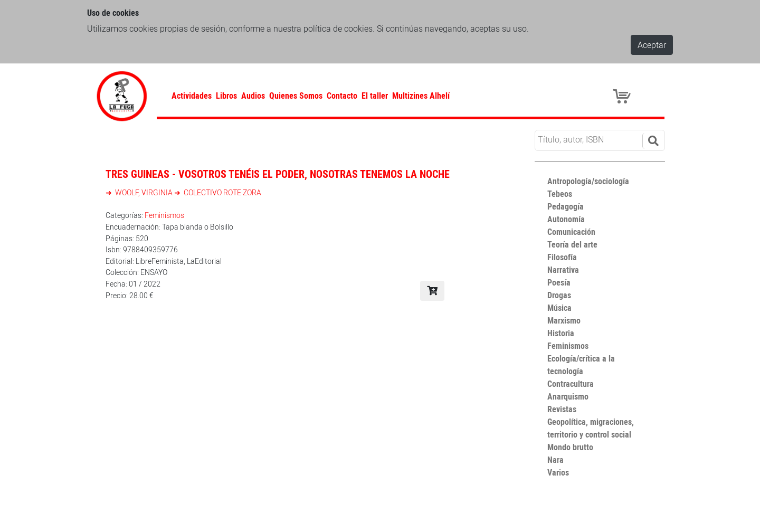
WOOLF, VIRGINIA (144, 192)
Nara (555, 460)
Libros (226, 96)
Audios (253, 96)
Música (559, 308)
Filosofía (562, 257)
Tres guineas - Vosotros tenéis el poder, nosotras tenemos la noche (278, 174)
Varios (558, 472)
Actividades (192, 96)
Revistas (562, 409)
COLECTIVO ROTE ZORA (222, 192)
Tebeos (560, 194)
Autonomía (566, 219)
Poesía (559, 282)
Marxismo (564, 320)
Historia (561, 333)
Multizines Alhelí (421, 96)
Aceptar (652, 45)
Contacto (342, 96)
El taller (375, 96)
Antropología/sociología (588, 181)
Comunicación (571, 232)
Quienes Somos (296, 96)
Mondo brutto (570, 447)
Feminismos (164, 215)
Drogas (559, 295)
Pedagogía (566, 206)
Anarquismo (568, 396)
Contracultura (571, 384)
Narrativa (563, 270)
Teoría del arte (572, 244)
